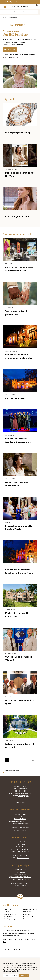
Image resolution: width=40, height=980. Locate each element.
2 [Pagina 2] (12, 760)
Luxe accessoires (10, 914)
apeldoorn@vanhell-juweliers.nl (20, 821)
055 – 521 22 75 (20, 819)
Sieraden (7, 912)
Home (5, 18)
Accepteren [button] (24, 975)
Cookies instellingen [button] (11, 975)
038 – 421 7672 (20, 847)
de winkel (23, 802)
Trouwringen (9, 916)
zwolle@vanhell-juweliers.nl (20, 849)
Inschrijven (10, 49)
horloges (15, 57)
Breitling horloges (10, 919)
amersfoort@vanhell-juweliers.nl (20, 793)
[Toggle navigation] (6, 6)
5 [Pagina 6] (22, 760)
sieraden (6, 57)
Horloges (7, 909)
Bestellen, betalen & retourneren (30, 910)
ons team (26, 800)
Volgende (30, 760)
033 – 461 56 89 (20, 791)
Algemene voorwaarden (28, 915)
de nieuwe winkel (23, 858)
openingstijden (23, 796)
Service (26, 919)
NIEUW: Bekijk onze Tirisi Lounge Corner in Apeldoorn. (20, 2)
